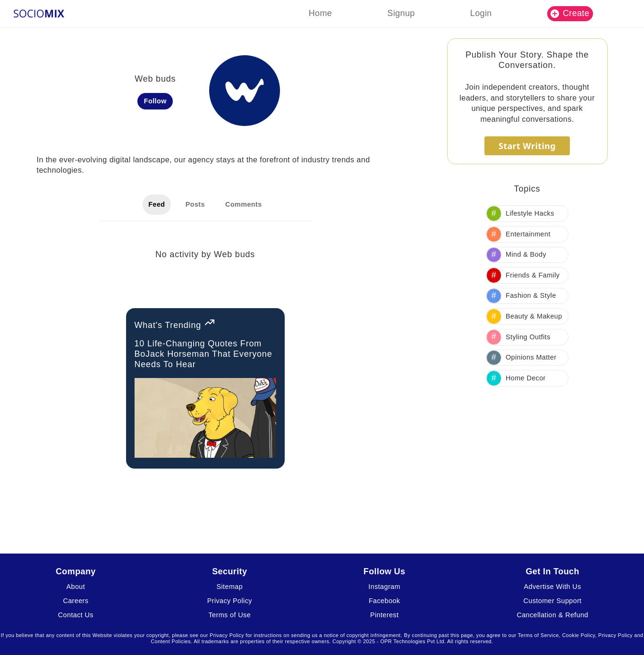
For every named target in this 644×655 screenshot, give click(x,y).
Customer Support (553, 601)
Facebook (384, 601)
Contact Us (76, 615)
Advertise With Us (553, 587)
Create (570, 13)
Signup (401, 13)
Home (321, 13)
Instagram (384, 587)
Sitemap (230, 587)
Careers (76, 601)
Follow (155, 101)
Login (481, 13)
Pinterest (384, 615)
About (76, 587)
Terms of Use (230, 615)
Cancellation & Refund (552, 615)
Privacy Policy (230, 601)
